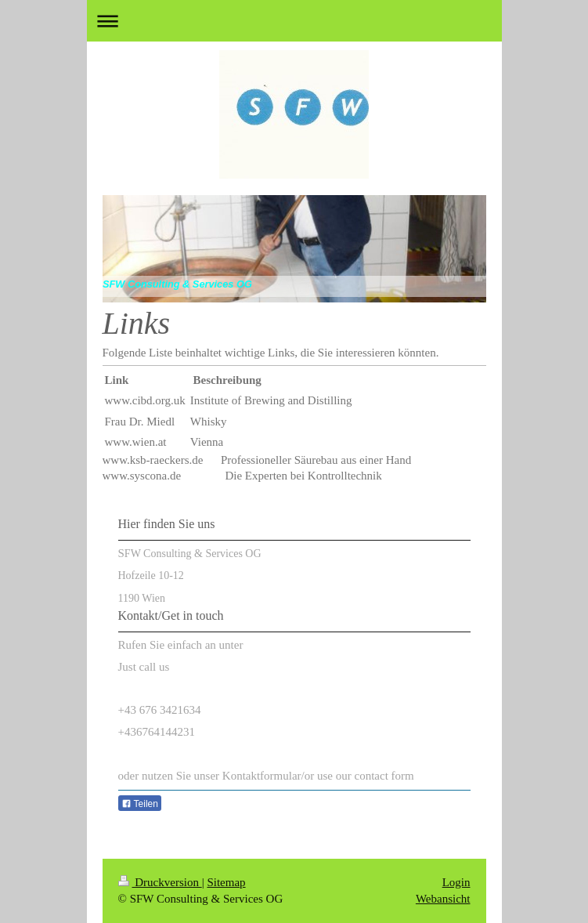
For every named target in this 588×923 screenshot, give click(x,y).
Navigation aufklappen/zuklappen (294, 21)
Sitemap (226, 882)
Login (456, 882)
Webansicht (443, 899)
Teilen (140, 804)
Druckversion (160, 882)
